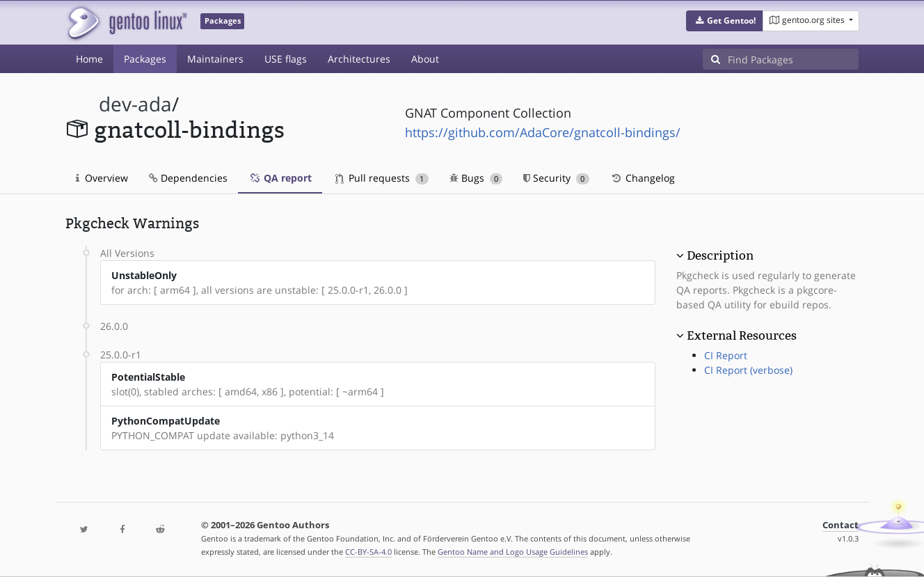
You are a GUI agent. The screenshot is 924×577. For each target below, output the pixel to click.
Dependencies (188, 178)
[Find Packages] (793, 59)
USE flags (286, 59)
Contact (841, 525)
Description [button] (720, 255)
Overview (102, 178)
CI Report (726, 355)
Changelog (643, 178)
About (425, 59)
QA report (280, 178)
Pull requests (382, 178)
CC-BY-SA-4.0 (368, 552)
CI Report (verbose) (748, 370)
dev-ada (135, 104)
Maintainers (215, 59)
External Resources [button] (742, 335)
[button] (725, 21)
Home (89, 59)
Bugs (476, 178)
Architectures (359, 59)
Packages (145, 59)
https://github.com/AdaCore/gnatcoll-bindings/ (543, 132)
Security (556, 178)
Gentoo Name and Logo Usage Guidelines (513, 552)
